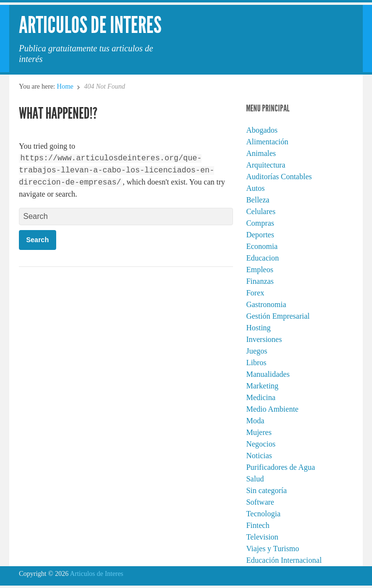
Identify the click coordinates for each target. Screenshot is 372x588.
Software (260, 502)
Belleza (258, 200)
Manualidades (268, 374)
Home (65, 86)
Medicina (261, 397)
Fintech (258, 525)
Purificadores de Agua (280, 467)
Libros (256, 363)
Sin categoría (266, 490)
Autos (255, 188)
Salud (255, 479)
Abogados (262, 130)
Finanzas (260, 281)
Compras (260, 223)
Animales (261, 153)
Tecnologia (263, 514)
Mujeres (259, 432)
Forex (255, 293)
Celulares (261, 211)
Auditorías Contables (279, 177)
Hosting (258, 328)
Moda (255, 421)
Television (262, 537)
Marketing (262, 386)
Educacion (263, 258)
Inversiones (264, 339)
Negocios (261, 444)
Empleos (260, 270)
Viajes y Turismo (272, 549)
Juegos (257, 351)
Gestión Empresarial (278, 316)
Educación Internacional (284, 560)
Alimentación (267, 142)
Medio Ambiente (272, 409)
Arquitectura (266, 165)
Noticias (259, 456)
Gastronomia (266, 304)
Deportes (260, 235)
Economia (262, 246)
